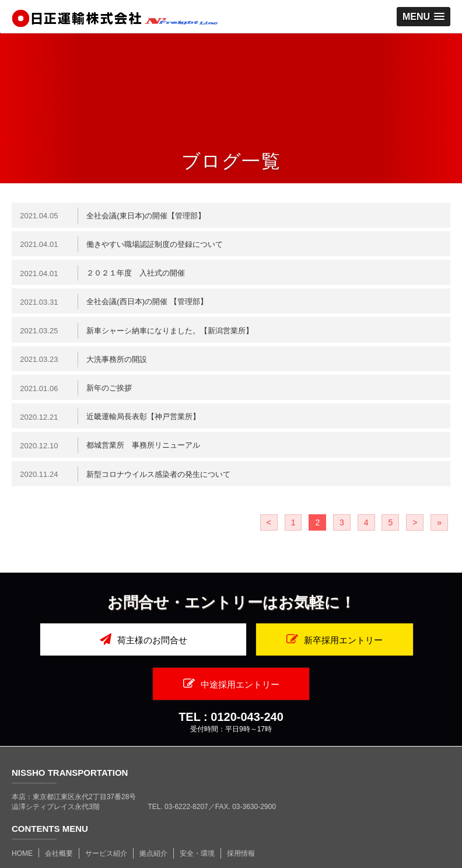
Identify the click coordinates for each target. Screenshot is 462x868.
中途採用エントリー (380, 650)
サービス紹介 (106, 820)
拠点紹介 (153, 820)
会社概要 (59, 820)
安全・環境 (197, 820)
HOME (22, 820)
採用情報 (241, 820)
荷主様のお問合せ (82, 650)
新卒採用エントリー (231, 650)
